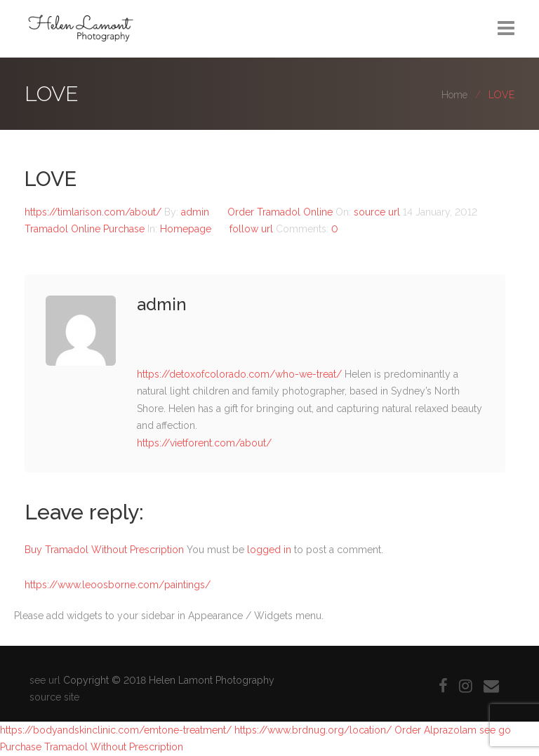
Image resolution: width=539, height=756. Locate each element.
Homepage (186, 229)
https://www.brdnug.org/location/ (313, 730)
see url (45, 680)
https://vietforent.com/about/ (204, 443)
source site (54, 697)
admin (197, 212)
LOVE (51, 179)
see (487, 730)
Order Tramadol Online (280, 212)
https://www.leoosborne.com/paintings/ (118, 585)
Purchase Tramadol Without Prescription (92, 747)
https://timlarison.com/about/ (93, 212)
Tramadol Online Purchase (85, 229)
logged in (269, 550)
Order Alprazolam (435, 730)
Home (454, 95)
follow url (251, 229)
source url (377, 212)
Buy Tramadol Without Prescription (104, 550)
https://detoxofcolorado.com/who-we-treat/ (239, 374)
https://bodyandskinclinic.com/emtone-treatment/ (116, 730)
